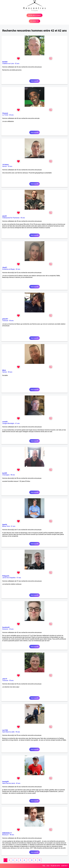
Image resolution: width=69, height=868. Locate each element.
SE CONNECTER (34, 21)
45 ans (23, 218)
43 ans (18, 783)
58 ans (13, 475)
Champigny (6, 475)
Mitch (4, 370)
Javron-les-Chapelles (9, 578)
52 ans (17, 64)
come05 (5, 422)
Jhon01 (5, 267)
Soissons (5, 629)
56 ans (11, 321)
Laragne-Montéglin (8, 423)
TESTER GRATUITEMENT (35, 15)
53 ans (10, 166)
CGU (48, 866)
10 (39, 860)
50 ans (10, 372)
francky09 (5, 782)
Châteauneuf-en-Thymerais (11, 218)
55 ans (11, 680)
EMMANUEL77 (7, 833)
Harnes (5, 372)
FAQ (44, 866)
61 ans (17, 423)
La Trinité (5, 115)
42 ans (18, 269)
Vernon (5, 166)
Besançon (5, 835)
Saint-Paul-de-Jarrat (9, 783)
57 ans (19, 578)
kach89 (5, 473)
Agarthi (5, 525)
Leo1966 (5, 730)
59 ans (18, 732)
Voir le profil (34, 81)
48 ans (12, 835)
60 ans (11, 115)
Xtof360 (5, 62)
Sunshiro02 (6, 627)
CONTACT (64, 866)
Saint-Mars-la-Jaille (8, 732)
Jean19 (5, 679)
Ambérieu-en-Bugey (8, 269)
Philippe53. (6, 576)
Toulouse (5, 321)
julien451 (5, 319)
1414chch (5, 165)
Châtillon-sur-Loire (8, 64)
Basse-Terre (6, 526)
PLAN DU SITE (55, 866)
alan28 (4, 216)
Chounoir (5, 113)
